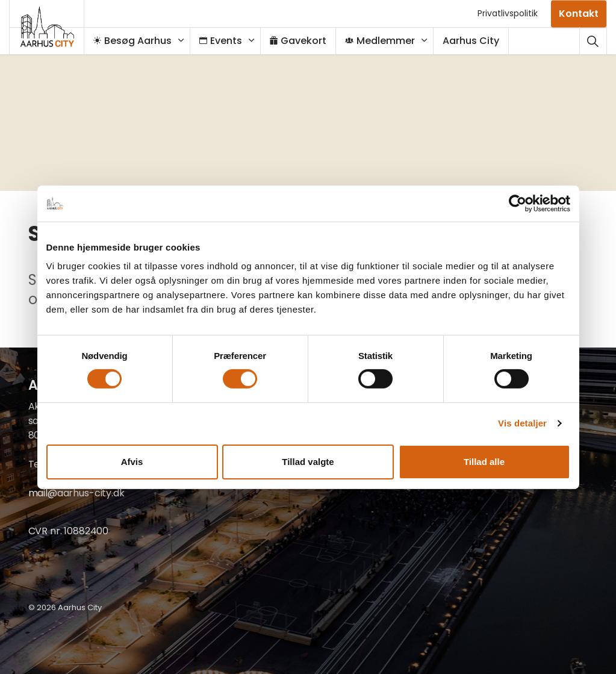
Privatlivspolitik (508, 13)
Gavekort (304, 41)
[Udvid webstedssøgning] (593, 41)
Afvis (132, 462)
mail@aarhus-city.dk (76, 493)
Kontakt (579, 14)
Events (227, 41)
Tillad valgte (308, 462)
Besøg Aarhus (138, 41)
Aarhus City (477, 41)
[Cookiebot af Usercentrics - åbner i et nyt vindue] (518, 203)
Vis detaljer (522, 423)
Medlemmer (386, 41)
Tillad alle (484, 462)
